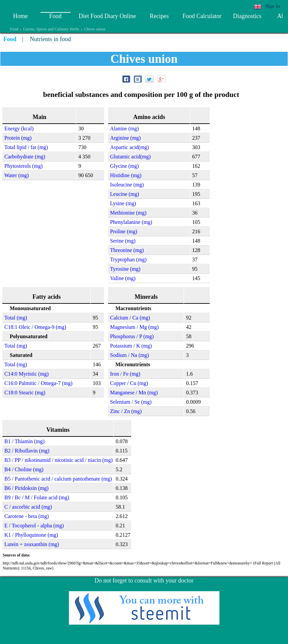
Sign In (273, 6)
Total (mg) (16, 318)
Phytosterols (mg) (23, 166)
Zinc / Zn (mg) (126, 411)
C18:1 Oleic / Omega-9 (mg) (35, 327)
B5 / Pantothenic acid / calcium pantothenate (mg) (58, 479)
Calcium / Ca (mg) (130, 318)
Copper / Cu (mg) (129, 383)
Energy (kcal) (19, 128)
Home (20, 16)
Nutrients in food (50, 39)
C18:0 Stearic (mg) (25, 393)
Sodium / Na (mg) (129, 355)
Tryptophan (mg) (128, 260)
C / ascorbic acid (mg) (28, 507)
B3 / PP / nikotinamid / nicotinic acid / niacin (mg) (59, 460)
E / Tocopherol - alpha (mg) (34, 526)
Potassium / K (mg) (131, 346)
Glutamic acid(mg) (130, 157)
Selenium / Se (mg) (131, 402)
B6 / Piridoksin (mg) (26, 488)
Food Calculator (202, 16)
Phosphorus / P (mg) (132, 336)
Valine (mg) (123, 278)
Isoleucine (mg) (127, 185)
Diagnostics (247, 16)
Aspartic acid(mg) (129, 147)
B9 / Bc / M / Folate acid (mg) (37, 497)
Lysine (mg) (123, 203)
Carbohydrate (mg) (25, 157)
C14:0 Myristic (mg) (26, 374)
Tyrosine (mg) (125, 269)
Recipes (159, 16)
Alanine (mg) (124, 128)
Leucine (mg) (125, 194)
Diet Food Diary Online (107, 16)
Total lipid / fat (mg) (26, 147)
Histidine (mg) (126, 175)
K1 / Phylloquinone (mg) (31, 535)
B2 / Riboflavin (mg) (27, 451)
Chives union (95, 29)
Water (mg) (17, 175)
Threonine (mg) (127, 250)
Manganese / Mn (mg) (134, 393)
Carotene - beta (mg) (27, 516)
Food (55, 16)
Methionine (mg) (128, 213)
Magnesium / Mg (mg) (134, 327)
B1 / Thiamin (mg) (24, 441)
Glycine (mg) (124, 166)
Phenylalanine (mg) (131, 222)
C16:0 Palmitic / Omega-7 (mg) (38, 383)
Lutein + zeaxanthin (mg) (32, 544)
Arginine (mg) (125, 138)
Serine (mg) (123, 241)
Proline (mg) (124, 231)
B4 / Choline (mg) (24, 469)
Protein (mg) (18, 138)
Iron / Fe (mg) (125, 374)
